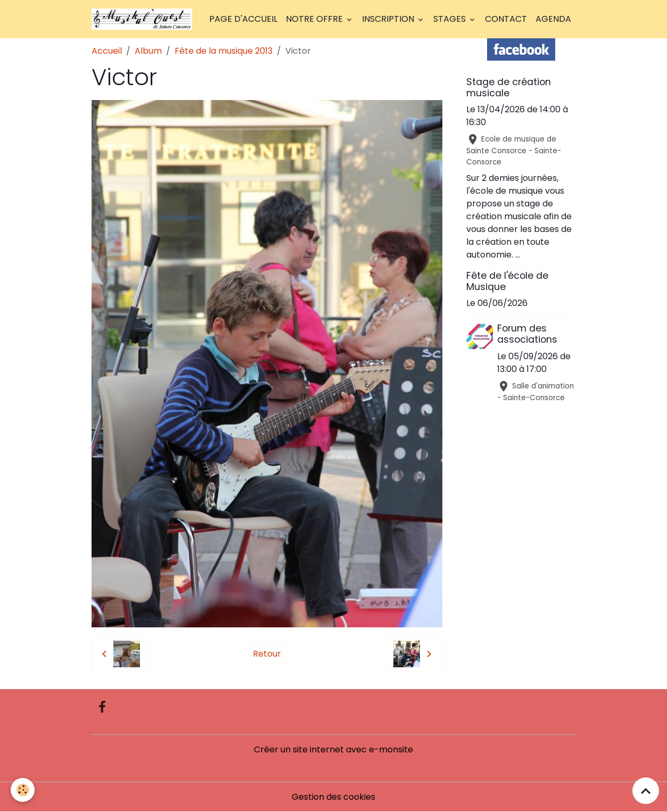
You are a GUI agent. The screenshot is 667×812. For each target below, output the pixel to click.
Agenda (553, 19)
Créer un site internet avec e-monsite (333, 749)
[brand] (144, 19)
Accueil (107, 51)
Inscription (389, 19)
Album (148, 51)
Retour (267, 654)
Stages (451, 19)
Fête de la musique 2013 (224, 51)
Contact (506, 19)
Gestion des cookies (333, 797)
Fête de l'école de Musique (507, 281)
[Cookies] (23, 790)
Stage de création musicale (509, 88)
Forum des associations (527, 334)
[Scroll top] (646, 791)
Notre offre (315, 19)
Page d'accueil (243, 19)
